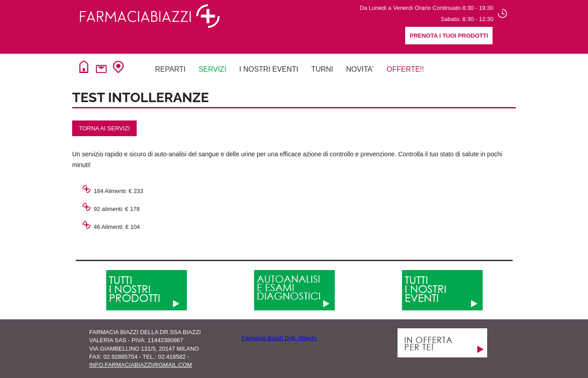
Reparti (170, 69)
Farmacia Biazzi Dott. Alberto (279, 338)
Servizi (212, 69)
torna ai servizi (104, 128)
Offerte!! (405, 69)
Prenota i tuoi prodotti (449, 36)
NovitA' (360, 69)
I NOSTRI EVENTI (269, 69)
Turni (322, 69)
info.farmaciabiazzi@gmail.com (141, 365)
